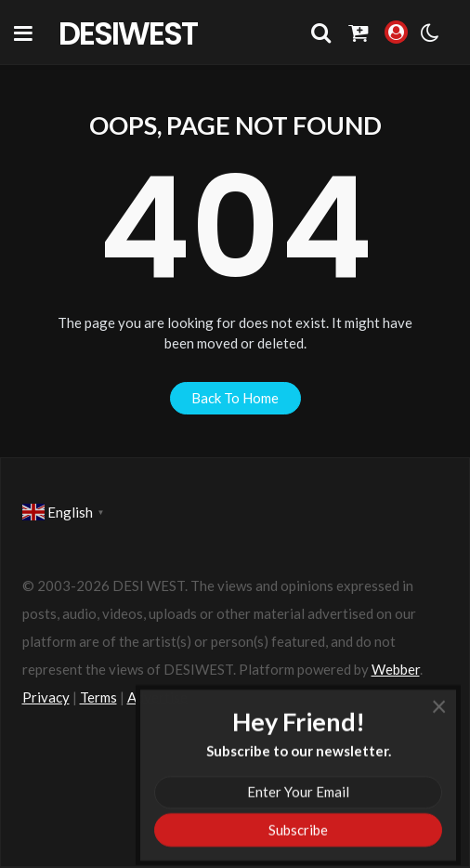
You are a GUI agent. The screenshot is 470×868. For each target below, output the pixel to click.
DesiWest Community (137, 33)
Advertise (157, 697)
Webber (396, 669)
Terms (98, 697)
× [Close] (439, 725)
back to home (235, 398)
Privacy (46, 697)
